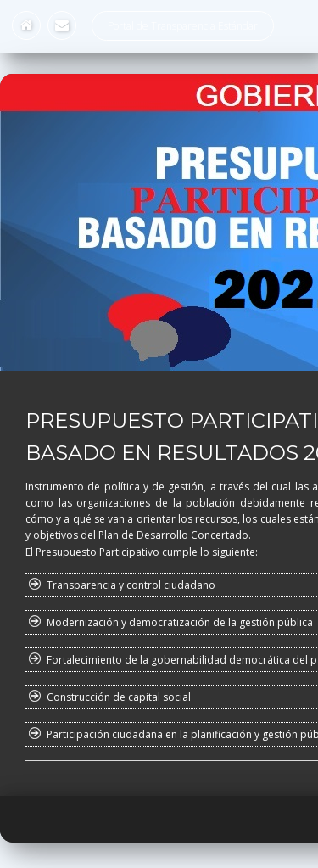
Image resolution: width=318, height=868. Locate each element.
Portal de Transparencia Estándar (183, 26)
